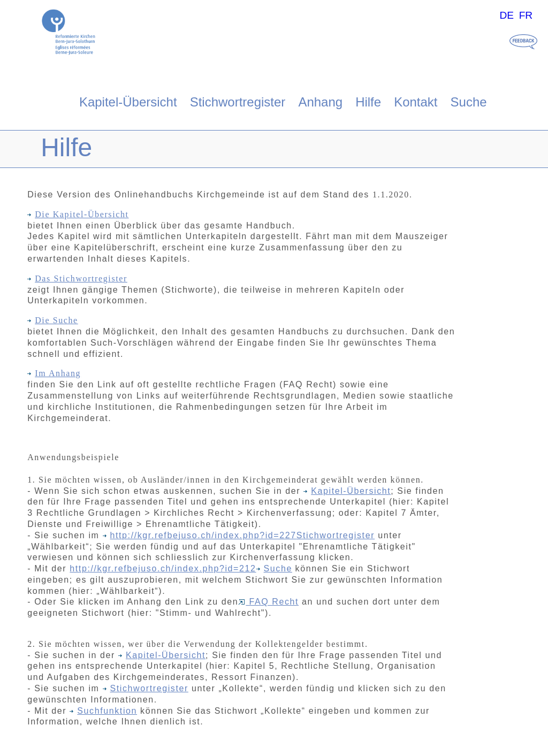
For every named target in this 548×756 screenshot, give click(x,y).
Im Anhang (54, 373)
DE (507, 15)
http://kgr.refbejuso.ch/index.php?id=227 (203, 535)
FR (526, 15)
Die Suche (53, 320)
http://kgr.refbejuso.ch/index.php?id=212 (163, 568)
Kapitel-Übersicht (128, 102)
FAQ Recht (268, 602)
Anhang (320, 102)
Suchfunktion (103, 711)
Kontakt (416, 102)
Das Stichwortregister (77, 278)
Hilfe (368, 102)
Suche (469, 102)
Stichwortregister (238, 102)
